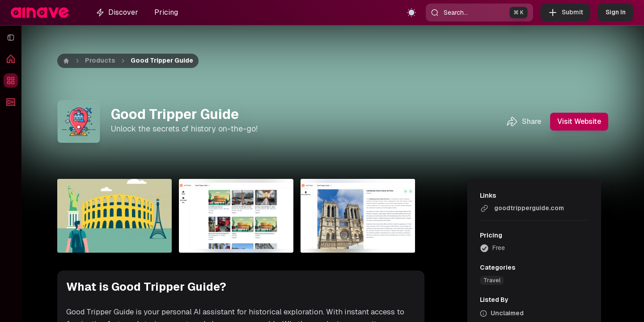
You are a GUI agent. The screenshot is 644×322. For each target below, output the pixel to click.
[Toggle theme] (411, 13)
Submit (565, 13)
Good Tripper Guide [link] (162, 60)
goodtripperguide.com (522, 208)
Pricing (166, 12)
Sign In (615, 13)
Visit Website (579, 122)
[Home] (66, 61)
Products (100, 60)
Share (523, 122)
